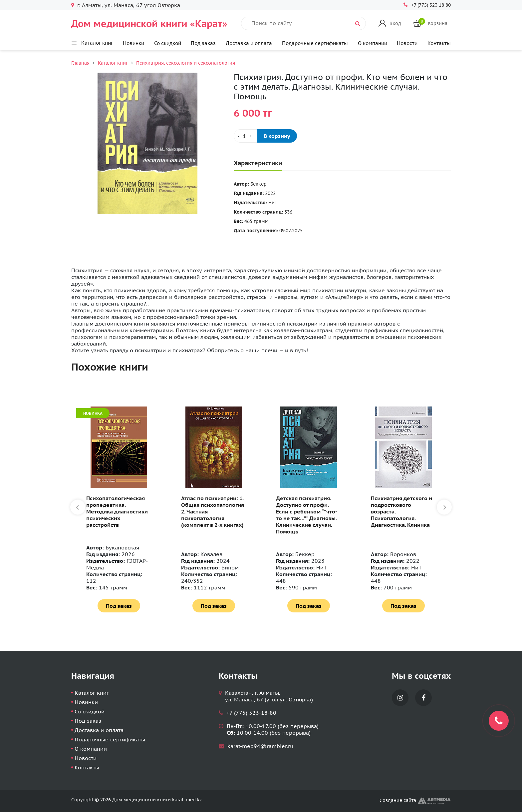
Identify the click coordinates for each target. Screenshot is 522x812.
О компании (373, 43)
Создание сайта (415, 800)
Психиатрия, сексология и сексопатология (186, 63)
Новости (407, 43)
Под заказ (203, 43)
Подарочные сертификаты (315, 43)
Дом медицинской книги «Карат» (149, 23)
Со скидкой (168, 43)
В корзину (277, 136)
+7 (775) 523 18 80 (431, 5)
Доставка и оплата (249, 43)
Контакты (439, 43)
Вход (395, 23)
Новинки (133, 43)
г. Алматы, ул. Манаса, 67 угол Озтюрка (129, 5)
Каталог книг (113, 63)
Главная (80, 63)
